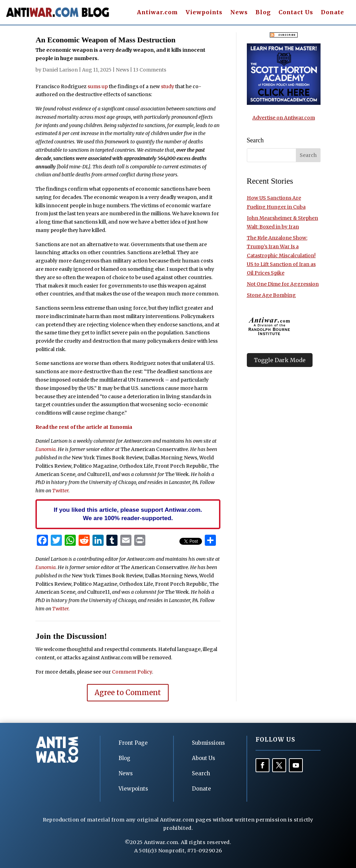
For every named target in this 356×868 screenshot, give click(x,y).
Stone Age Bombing (271, 295)
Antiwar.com (157, 13)
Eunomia (46, 449)
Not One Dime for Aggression (283, 284)
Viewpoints (204, 13)
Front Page (133, 743)
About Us (204, 758)
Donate (333, 13)
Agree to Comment (128, 692)
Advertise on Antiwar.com (284, 118)
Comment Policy (132, 672)
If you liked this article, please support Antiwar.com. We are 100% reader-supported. (128, 514)
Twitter (60, 491)
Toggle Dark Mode (280, 360)
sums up (98, 86)
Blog (263, 13)
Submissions (208, 743)
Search (201, 773)
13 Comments (150, 70)
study (168, 86)
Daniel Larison (60, 70)
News (239, 13)
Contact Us (296, 13)
